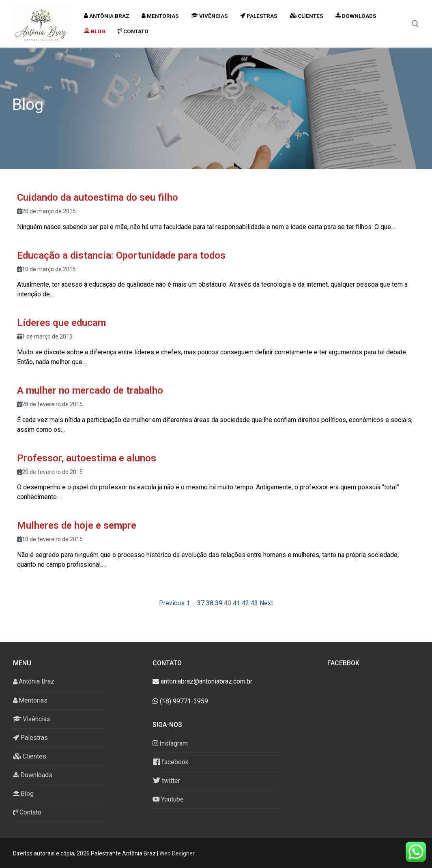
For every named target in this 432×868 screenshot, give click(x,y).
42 (245, 603)
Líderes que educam (61, 323)
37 (201, 603)
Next (266, 603)
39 (219, 603)
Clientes (30, 756)
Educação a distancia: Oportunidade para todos (121, 255)
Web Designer (177, 853)
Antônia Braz (34, 681)
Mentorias (30, 700)
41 (236, 603)
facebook (171, 762)
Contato (27, 812)
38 (210, 603)
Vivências (32, 719)
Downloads (33, 775)
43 (254, 603)
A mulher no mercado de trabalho (90, 390)
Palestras (30, 738)
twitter (166, 780)
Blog (23, 794)
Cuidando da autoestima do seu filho (98, 197)
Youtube (168, 799)
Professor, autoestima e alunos (87, 458)
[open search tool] (415, 24)
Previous (172, 603)
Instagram (170, 743)
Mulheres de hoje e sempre (77, 525)
